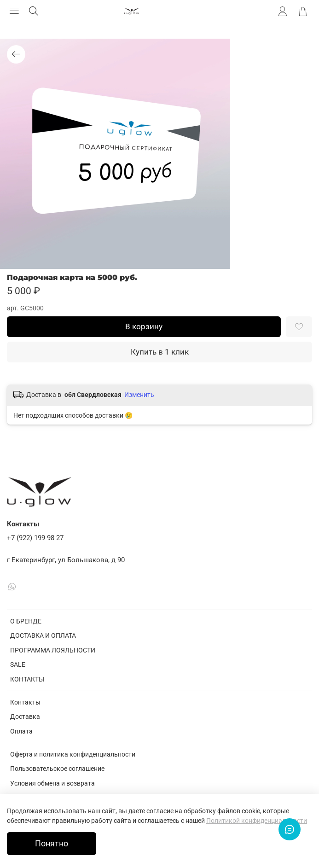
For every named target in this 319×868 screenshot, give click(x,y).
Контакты (25, 702)
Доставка (25, 717)
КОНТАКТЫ (27, 679)
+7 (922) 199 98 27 (35, 538)
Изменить (139, 395)
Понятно (52, 844)
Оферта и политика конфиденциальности (73, 754)
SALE (18, 664)
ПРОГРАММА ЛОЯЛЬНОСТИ (53, 650)
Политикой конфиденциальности (257, 821)
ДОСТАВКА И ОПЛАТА (43, 635)
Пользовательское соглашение (57, 769)
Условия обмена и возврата (52, 783)
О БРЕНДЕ (26, 621)
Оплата (21, 731)
